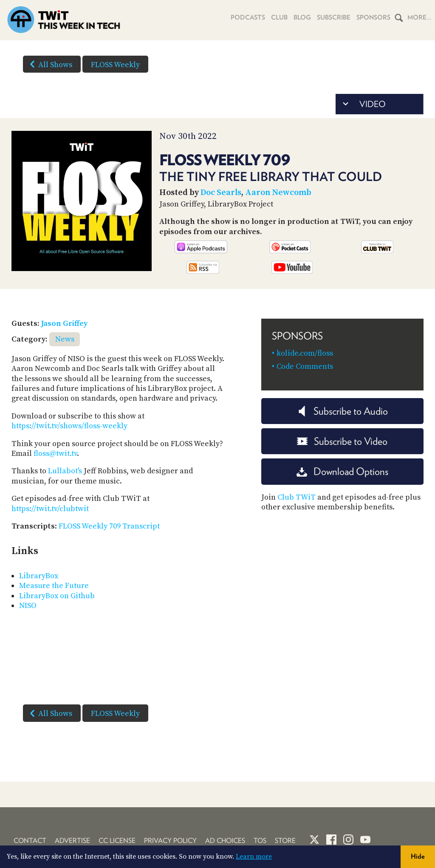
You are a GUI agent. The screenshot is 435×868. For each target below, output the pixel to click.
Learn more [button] (254, 857)
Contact (30, 841)
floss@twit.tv (55, 454)
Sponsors (373, 17)
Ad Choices (225, 841)
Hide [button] (418, 856)
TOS (260, 841)
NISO (28, 606)
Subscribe (334, 17)
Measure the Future (54, 586)
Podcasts (248, 17)
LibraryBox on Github (57, 596)
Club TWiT (297, 497)
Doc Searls (221, 193)
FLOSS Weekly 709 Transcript (109, 526)
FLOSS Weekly (115, 65)
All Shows (49, 64)
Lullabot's (65, 471)
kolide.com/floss (305, 353)
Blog (302, 17)
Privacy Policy (170, 841)
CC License (117, 841)
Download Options (342, 471)
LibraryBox (39, 576)
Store (285, 841)
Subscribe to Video (342, 441)
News (65, 339)
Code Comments (305, 366)
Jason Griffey (64, 324)
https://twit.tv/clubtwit (50, 509)
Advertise (72, 841)
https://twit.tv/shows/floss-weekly (69, 426)
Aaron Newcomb (278, 193)
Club (279, 17)
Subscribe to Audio (342, 411)
